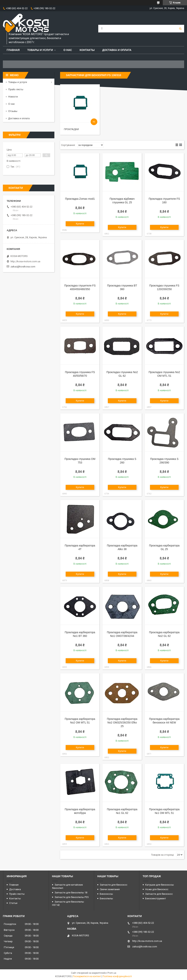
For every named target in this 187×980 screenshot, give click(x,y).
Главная (13, 50)
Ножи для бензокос (157, 889)
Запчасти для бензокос (114, 885)
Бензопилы (106, 898)
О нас (68, 50)
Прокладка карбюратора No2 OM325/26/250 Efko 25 (122, 723)
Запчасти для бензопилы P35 (72, 897)
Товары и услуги (40, 50)
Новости (13, 97)
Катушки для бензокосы (160, 885)
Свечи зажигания (110, 889)
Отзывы (13, 111)
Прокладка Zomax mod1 (80, 199)
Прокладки (71, 129)
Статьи (13, 903)
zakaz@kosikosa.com (23, 267)
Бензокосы (106, 894)
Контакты (87, 50)
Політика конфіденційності (117, 976)
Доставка (15, 889)
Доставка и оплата (117, 50)
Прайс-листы (16, 89)
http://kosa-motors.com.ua (25, 261)
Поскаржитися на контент (87, 976)
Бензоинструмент (156, 898)
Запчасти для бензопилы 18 (71, 893)
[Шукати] (180, 29)
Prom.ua (112, 973)
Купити (80, 224)
